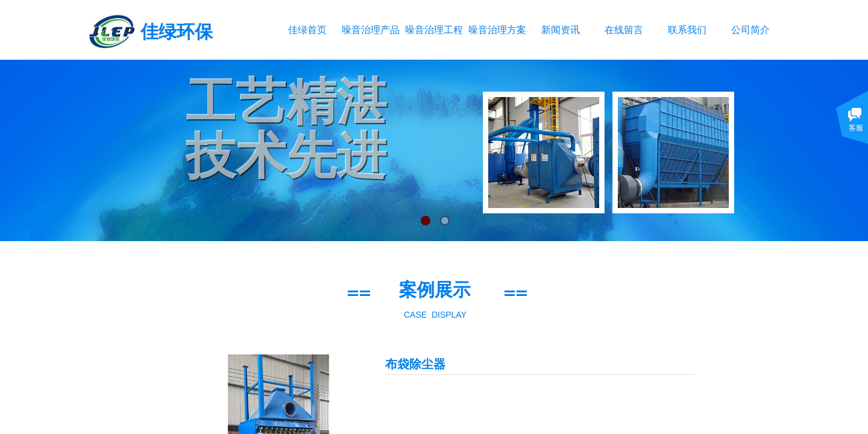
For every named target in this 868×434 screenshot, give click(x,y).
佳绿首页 (307, 30)
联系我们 (687, 30)
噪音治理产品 (370, 30)
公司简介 (750, 30)
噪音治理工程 (434, 30)
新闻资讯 (561, 30)
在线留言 (624, 30)
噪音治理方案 (497, 30)
